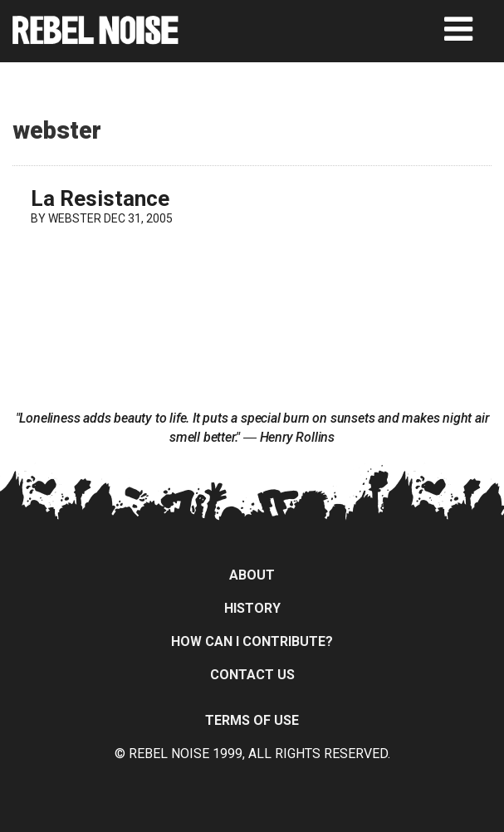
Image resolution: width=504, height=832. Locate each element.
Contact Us (252, 675)
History (252, 608)
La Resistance (100, 198)
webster (75, 218)
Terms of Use (252, 720)
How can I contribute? (252, 641)
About (252, 575)
